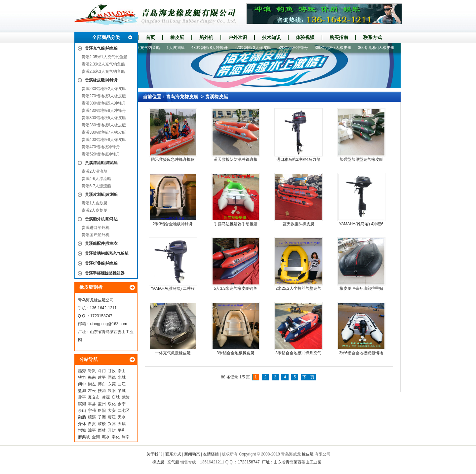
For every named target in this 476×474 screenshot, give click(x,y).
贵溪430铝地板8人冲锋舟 (104, 110)
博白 (102, 384)
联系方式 (373, 37)
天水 (122, 417)
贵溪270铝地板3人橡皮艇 (104, 96)
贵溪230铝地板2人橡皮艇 (104, 89)
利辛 (126, 437)
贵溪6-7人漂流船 (96, 186)
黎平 (82, 397)
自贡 (92, 424)
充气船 (173, 462)
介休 (82, 424)
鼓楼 (102, 424)
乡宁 (122, 404)
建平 (102, 377)
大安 (112, 410)
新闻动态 (192, 454)
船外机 (206, 37)
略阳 (102, 410)
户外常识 (238, 37)
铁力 (82, 377)
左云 (92, 391)
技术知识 (271, 37)
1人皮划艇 (178, 48)
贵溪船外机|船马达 (101, 219)
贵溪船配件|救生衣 (101, 243)
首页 (150, 37)
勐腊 (82, 417)
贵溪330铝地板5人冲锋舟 (104, 103)
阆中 (82, 384)
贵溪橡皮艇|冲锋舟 (101, 80)
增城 (82, 430)
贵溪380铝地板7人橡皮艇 (104, 132)
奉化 (116, 437)
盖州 (102, 404)
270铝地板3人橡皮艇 (255, 48)
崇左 (92, 384)
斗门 (102, 371)
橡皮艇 (177, 37)
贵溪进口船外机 (96, 228)
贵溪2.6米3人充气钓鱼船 (103, 71)
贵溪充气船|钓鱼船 (101, 48)
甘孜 (112, 371)
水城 (122, 377)
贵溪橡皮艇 (217, 97)
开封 (112, 430)
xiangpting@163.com (109, 324)
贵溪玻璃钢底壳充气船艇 (107, 253)
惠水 (106, 437)
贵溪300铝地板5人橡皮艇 (104, 118)
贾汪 (112, 417)
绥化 (112, 404)
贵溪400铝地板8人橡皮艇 (104, 140)
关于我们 (154, 454)
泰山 (122, 371)
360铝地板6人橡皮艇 (379, 48)
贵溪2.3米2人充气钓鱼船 (103, 64)
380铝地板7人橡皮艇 (335, 48)
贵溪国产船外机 (96, 235)
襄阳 (112, 391)
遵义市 (94, 397)
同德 (112, 377)
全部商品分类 (106, 37)
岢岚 (92, 371)
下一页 (308, 377)
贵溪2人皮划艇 (95, 210)
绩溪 (92, 417)
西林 (102, 430)
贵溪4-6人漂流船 (96, 179)
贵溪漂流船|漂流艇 (101, 163)
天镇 (122, 424)
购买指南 (339, 37)
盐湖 (82, 391)
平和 (122, 430)
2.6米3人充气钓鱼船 (144, 48)
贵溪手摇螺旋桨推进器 (105, 273)
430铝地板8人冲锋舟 (212, 48)
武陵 (126, 397)
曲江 (122, 384)
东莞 (112, 384)
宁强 (92, 410)
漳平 (92, 430)
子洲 (102, 417)
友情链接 (211, 454)
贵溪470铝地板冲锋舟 (101, 147)
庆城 (116, 397)
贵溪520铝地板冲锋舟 (101, 154)
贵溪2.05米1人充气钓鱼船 (104, 57)
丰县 (92, 404)
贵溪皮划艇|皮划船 (101, 194)
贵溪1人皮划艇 (95, 203)
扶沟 (102, 391)
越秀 (82, 371)
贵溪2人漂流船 (95, 171)
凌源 (106, 397)
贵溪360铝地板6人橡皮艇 (104, 125)
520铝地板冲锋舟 (295, 48)
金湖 (96, 437)
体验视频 (305, 37)
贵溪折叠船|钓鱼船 (101, 263)
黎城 (122, 391)
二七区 (124, 410)
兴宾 (112, 424)
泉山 (82, 410)
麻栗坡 (84, 437)
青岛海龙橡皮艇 (182, 97)
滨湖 (82, 404)
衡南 (92, 377)
